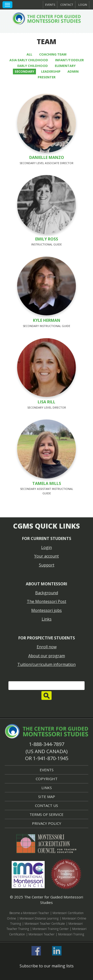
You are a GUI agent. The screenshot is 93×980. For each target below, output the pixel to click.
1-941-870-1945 (51, 758)
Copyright (47, 779)
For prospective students (47, 638)
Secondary (24, 71)
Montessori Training (71, 934)
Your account (46, 556)
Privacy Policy (47, 823)
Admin (73, 71)
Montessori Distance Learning (39, 918)
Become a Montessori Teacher (29, 913)
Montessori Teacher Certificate (45, 924)
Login (83, 5)
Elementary (65, 66)
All (29, 54)
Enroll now (47, 647)
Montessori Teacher (42, 934)
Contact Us (46, 805)
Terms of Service (46, 814)
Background (47, 593)
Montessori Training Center (51, 929)
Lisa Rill (46, 402)
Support (47, 565)
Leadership (51, 71)
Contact (67, 5)
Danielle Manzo (47, 157)
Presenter (47, 77)
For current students (47, 538)
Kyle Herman (47, 320)
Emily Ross (47, 239)
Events (50, 5)
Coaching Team (53, 54)
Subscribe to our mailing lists (47, 966)
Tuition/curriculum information (46, 664)
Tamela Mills (47, 483)
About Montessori (46, 584)
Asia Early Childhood (29, 60)
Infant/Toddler (69, 60)
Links (47, 619)
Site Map (47, 797)
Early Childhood (33, 66)
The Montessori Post (46, 601)
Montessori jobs (46, 610)
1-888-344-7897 (47, 744)
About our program (47, 656)
